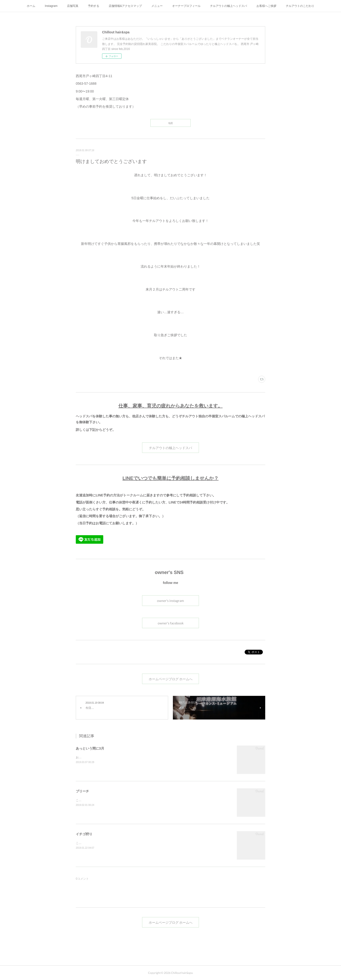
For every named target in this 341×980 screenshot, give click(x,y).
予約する (94, 6)
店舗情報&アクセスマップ (125, 6)
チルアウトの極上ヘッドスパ (229, 6)
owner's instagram (170, 601)
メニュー (157, 6)
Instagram (51, 6)
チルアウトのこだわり (300, 6)
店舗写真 (73, 6)
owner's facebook (171, 623)
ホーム (31, 6)
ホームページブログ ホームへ (171, 679)
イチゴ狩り (84, 834)
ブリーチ (82, 791)
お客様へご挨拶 (266, 6)
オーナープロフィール (186, 6)
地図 (170, 123)
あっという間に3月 (90, 748)
